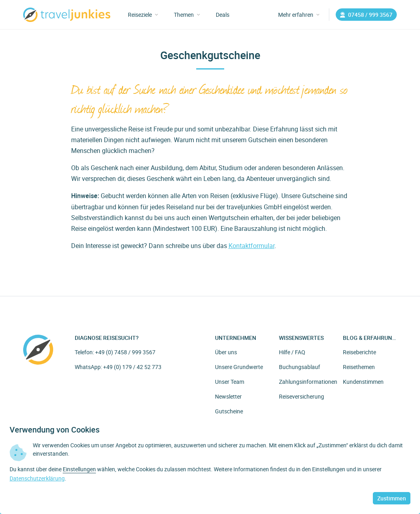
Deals (223, 15)
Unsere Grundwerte (239, 367)
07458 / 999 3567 (366, 15)
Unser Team (230, 382)
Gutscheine (229, 411)
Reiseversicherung (302, 396)
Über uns (226, 352)
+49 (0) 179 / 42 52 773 (132, 367)
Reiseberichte (359, 352)
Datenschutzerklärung (37, 478)
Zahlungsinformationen (308, 382)
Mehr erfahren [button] (299, 15)
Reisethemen (359, 367)
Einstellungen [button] (79, 469)
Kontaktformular (252, 246)
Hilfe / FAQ (292, 352)
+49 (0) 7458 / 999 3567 (125, 352)
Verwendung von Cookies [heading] (55, 430)
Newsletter (228, 396)
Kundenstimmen (363, 382)
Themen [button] (187, 15)
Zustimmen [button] (392, 498)
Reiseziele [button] (143, 15)
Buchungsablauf (300, 367)
